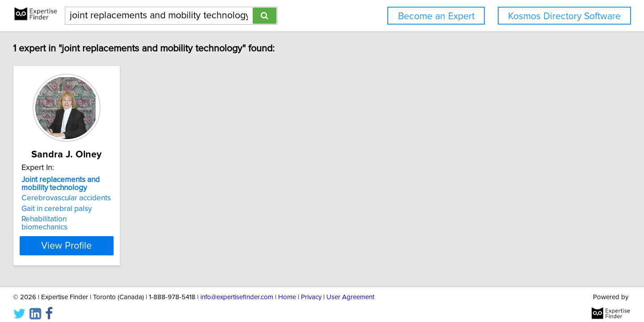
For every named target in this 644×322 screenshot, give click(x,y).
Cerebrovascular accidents (107, 198)
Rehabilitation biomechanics (109, 219)
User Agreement (350, 290)
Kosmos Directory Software (564, 16)
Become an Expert (436, 16)
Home (287, 290)
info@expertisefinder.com (237, 290)
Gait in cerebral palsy (97, 209)
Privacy (311, 290)
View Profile (119, 237)
